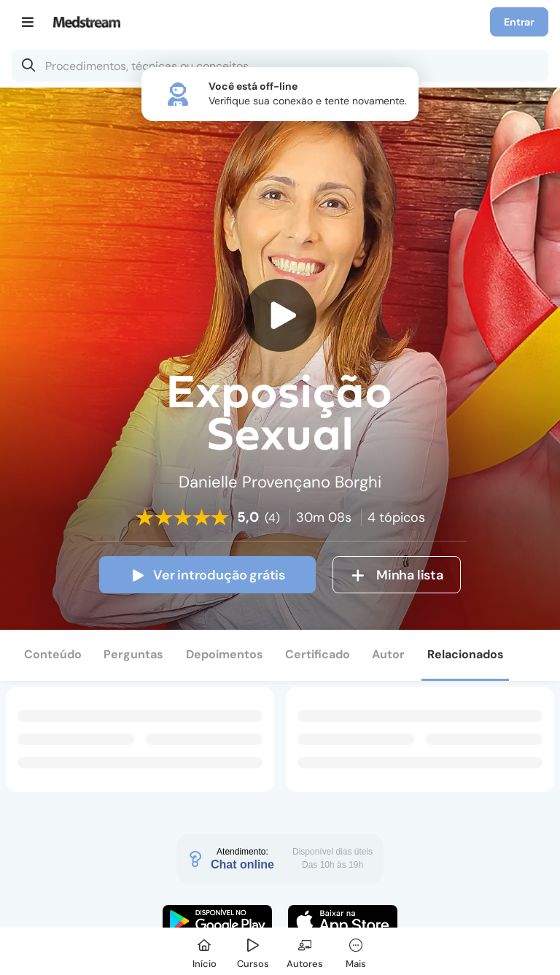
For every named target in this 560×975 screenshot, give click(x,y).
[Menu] (28, 22)
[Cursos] (253, 951)
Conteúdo (53, 654)
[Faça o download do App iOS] (343, 921)
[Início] (204, 951)
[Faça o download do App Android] (217, 921)
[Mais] (356, 951)
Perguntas (133, 654)
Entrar (519, 22)
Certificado (318, 654)
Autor (388, 654)
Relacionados (466, 654)
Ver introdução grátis (207, 575)
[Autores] (305, 951)
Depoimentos (225, 654)
